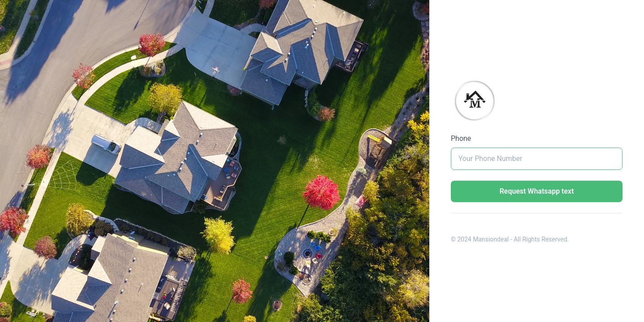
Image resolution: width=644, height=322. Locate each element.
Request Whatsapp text (537, 191)
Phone (461, 138)
